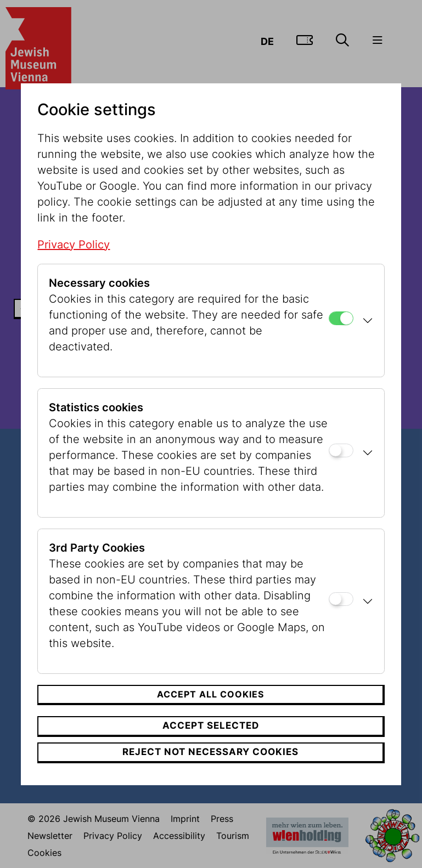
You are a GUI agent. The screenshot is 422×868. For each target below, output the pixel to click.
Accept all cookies (210, 694)
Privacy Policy (74, 245)
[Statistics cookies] (341, 450)
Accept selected (211, 725)
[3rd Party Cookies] (341, 599)
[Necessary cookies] (341, 318)
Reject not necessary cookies (210, 752)
